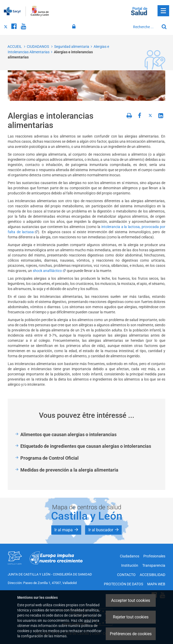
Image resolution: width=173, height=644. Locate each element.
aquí (88, 620)
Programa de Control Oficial (50, 458)
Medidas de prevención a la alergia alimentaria (69, 470)
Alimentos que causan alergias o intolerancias (68, 434)
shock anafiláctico (49, 271)
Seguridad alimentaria (72, 47)
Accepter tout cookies (131, 600)
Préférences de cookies (131, 634)
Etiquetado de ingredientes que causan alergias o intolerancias (86, 446)
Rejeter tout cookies (131, 617)
